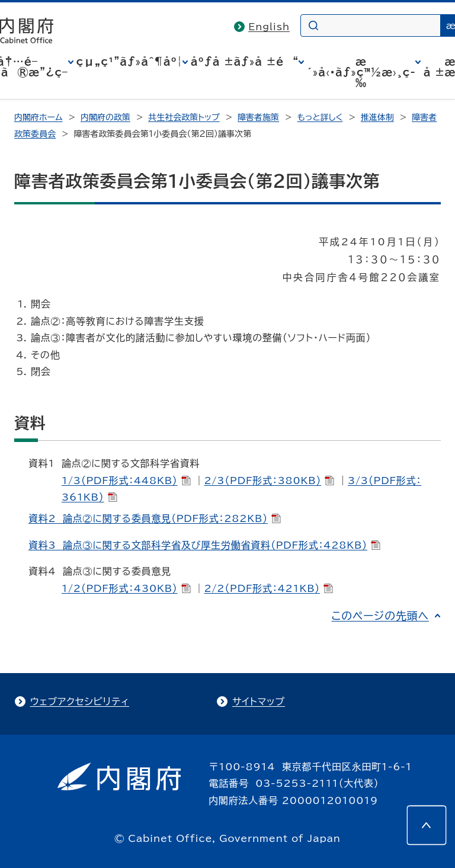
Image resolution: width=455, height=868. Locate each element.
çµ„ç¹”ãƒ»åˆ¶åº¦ (129, 62)
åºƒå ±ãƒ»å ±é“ (245, 62)
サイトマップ (259, 702)
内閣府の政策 (105, 117)
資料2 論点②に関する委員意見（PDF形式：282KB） (155, 518)
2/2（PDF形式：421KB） (268, 588)
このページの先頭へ (380, 616)
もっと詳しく (320, 117)
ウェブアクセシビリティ (80, 702)
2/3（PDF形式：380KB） (269, 481)
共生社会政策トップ (184, 117)
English (269, 27)
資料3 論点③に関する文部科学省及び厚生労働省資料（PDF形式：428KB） (204, 545)
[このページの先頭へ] (427, 825)
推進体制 (377, 117)
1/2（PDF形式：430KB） (126, 588)
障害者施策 (258, 117)
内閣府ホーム (38, 117)
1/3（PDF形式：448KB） (126, 481)
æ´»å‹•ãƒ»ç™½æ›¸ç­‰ (361, 72)
